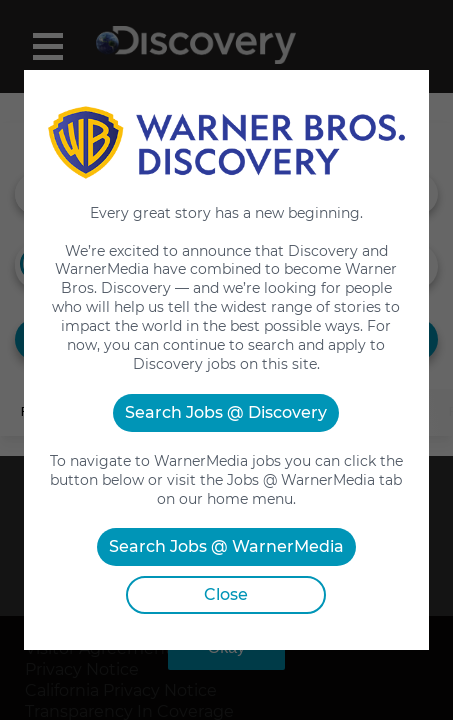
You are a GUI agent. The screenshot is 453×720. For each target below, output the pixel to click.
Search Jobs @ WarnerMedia (226, 546)
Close (226, 594)
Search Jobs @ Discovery (226, 412)
